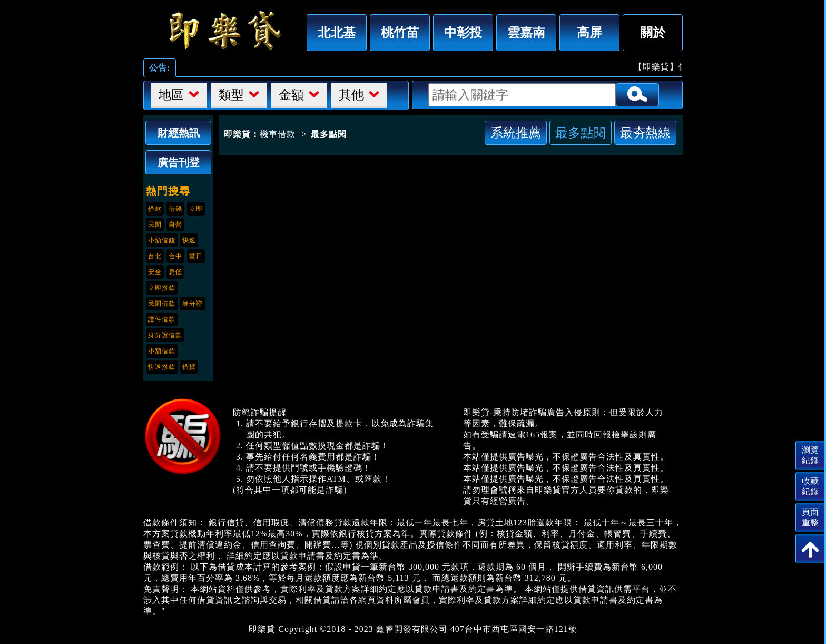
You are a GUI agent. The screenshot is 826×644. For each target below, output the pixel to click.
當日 (196, 256)
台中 (175, 256)
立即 (196, 209)
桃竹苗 (400, 32)
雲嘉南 (526, 32)
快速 (189, 240)
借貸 (189, 367)
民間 (155, 225)
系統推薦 (516, 133)
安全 (155, 272)
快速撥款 (162, 367)
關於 (653, 32)
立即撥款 (162, 288)
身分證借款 (165, 335)
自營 (175, 225)
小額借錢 (162, 240)
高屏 (589, 32)
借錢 (175, 209)
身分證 (193, 304)
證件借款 (162, 319)
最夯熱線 (645, 133)
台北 (155, 256)
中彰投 (463, 32)
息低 (175, 272)
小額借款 (162, 351)
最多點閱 (581, 133)
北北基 (337, 32)
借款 (155, 209)
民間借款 (162, 304)
